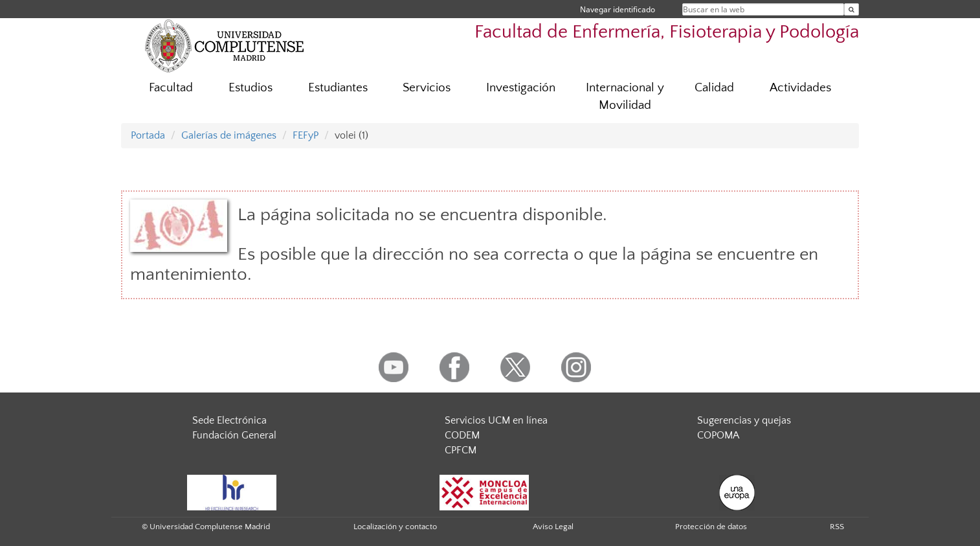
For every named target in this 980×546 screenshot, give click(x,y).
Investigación (521, 88)
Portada (148, 135)
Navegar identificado (618, 9)
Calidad (714, 88)
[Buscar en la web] (852, 9)
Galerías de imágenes (229, 135)
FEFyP (306, 135)
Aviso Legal (553, 527)
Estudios (251, 88)
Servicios (427, 88)
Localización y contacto (395, 527)
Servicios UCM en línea (496, 420)
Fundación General (234, 435)
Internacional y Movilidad (625, 97)
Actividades (800, 88)
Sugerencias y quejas (744, 420)
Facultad (171, 88)
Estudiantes (338, 88)
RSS (837, 527)
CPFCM (461, 450)
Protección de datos (711, 527)
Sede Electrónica (229, 420)
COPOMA (718, 435)
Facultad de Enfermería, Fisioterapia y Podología (667, 32)
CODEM (462, 435)
